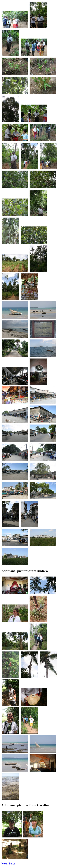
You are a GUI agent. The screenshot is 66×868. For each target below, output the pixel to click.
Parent (13, 863)
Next (4, 863)
